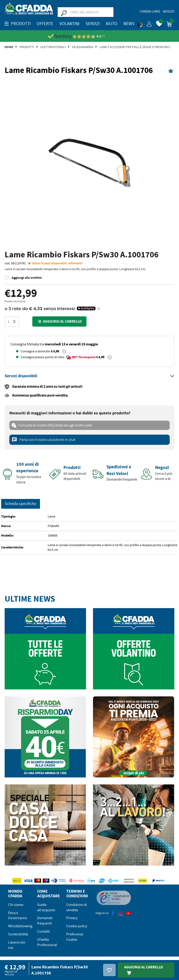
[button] (145, 23)
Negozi (169, 11)
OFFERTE (45, 24)
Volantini (70, 24)
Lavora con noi (17, 945)
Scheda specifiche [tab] (21, 504)
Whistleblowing (20, 926)
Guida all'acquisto (46, 907)
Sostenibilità (18, 934)
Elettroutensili (53, 47)
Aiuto (112, 24)
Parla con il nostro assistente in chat (43, 440)
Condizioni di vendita (77, 907)
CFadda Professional (47, 942)
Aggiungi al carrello (59, 321)
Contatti (43, 931)
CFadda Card (150, 11)
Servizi (93, 24)
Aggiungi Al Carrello (144, 970)
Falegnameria (83, 47)
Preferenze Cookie (75, 937)
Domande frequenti (45, 921)
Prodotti (27, 47)
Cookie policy (77, 926)
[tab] (89, 376)
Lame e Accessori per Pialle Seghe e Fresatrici (135, 47)
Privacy (72, 918)
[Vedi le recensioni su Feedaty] (90, 36)
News (129, 24)
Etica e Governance (18, 916)
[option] (89, 163)
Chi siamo (16, 905)
